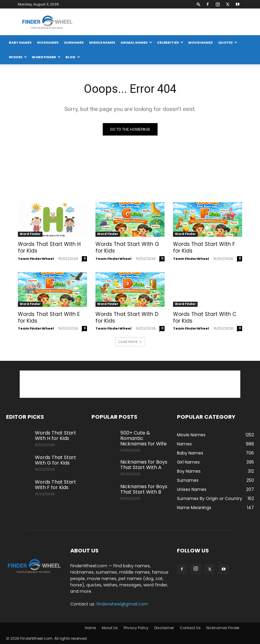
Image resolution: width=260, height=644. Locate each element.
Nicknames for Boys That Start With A (144, 465)
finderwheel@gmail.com (122, 604)
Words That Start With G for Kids (127, 247)
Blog (73, 57)
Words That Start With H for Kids (49, 247)
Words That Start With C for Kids (205, 317)
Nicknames (48, 42)
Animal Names (136, 42)
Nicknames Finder (223, 628)
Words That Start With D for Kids (127, 317)
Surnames (74, 42)
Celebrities (170, 42)
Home (90, 628)
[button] (198, 4)
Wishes (18, 57)
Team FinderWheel (36, 259)
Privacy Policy (136, 628)
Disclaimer (164, 628)
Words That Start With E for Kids (49, 317)
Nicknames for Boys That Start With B (144, 489)
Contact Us (190, 628)
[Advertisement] (183, 22)
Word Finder (46, 57)
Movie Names (200, 42)
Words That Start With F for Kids (204, 247)
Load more (130, 342)
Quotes (228, 42)
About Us (110, 628)
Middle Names (102, 42)
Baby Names (20, 42)
